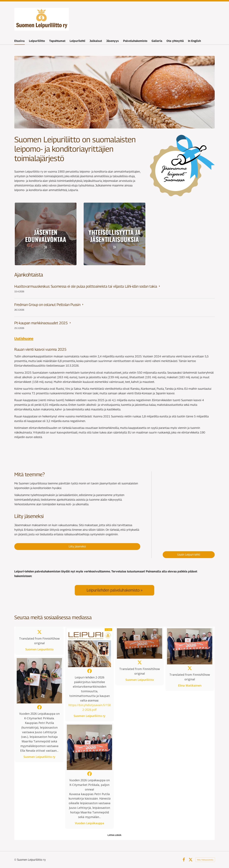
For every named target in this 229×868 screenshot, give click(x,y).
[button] (39, 641)
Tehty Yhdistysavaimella (205, 860)
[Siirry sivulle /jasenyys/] (46, 234)
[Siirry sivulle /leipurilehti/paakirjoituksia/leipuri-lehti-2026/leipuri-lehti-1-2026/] (189, 508)
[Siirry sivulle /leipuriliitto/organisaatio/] (183, 234)
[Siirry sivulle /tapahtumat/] (114, 234)
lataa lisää (114, 835)
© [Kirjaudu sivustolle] (16, 860)
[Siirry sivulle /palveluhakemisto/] (114, 590)
